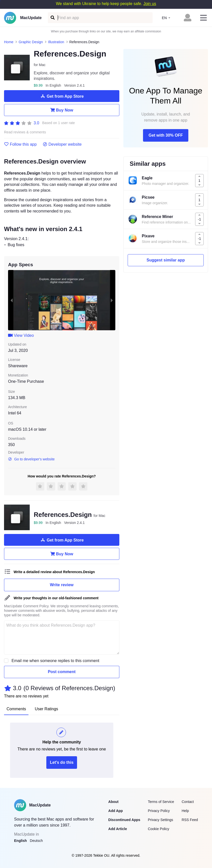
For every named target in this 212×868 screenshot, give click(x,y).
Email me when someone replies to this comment (56, 661)
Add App (116, 811)
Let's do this (62, 762)
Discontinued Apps (124, 820)
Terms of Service (161, 802)
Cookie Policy (158, 829)
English (21, 841)
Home (9, 42)
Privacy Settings (160, 820)
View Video (21, 335)
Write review (62, 585)
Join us (150, 4)
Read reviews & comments (25, 132)
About (113, 802)
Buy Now (62, 110)
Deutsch (36, 841)
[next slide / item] (112, 300)
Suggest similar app (166, 260)
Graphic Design (31, 42)
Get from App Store (62, 96)
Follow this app (20, 144)
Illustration (56, 42)
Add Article (118, 829)
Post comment (62, 672)
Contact (188, 802)
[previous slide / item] (12, 300)
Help (185, 811)
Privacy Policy (159, 811)
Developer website (62, 144)
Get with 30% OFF (166, 135)
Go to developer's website (31, 459)
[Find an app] (52, 18)
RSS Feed (190, 820)
